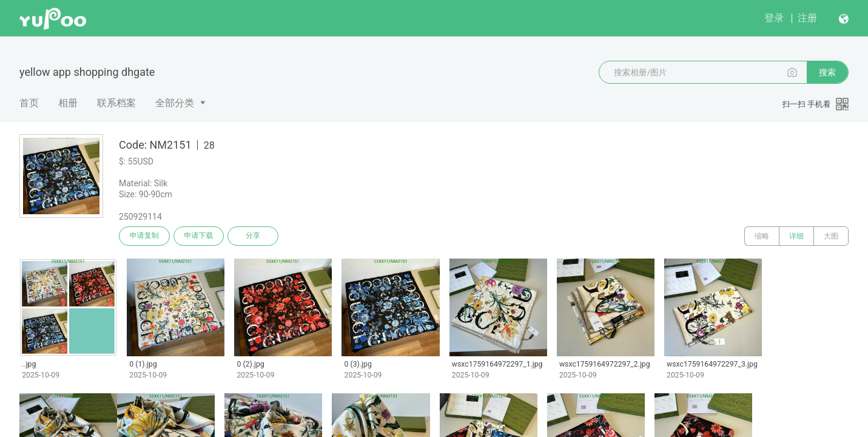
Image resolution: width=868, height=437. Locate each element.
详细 (796, 236)
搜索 (827, 72)
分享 (254, 236)
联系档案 (116, 103)
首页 (29, 103)
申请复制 (144, 236)
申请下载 (199, 236)
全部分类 (175, 103)
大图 (831, 236)
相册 (68, 103)
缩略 (762, 236)
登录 (774, 18)
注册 (807, 18)
